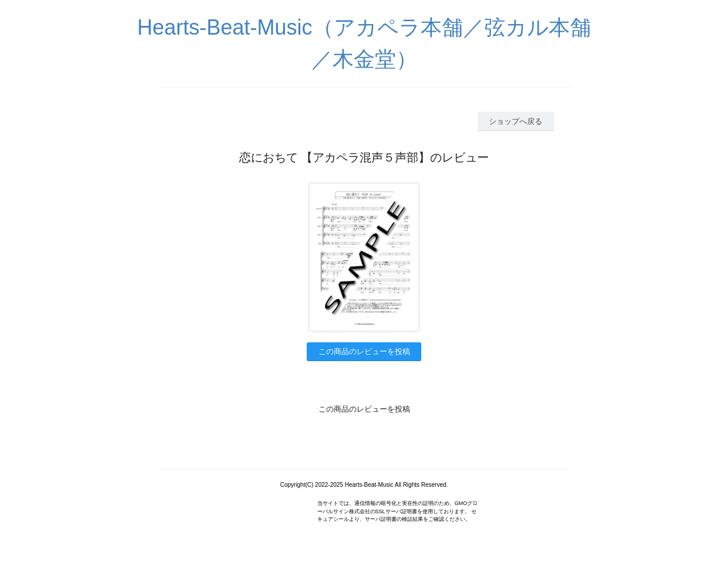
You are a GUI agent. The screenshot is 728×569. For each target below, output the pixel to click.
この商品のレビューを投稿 (364, 351)
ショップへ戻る (516, 121)
